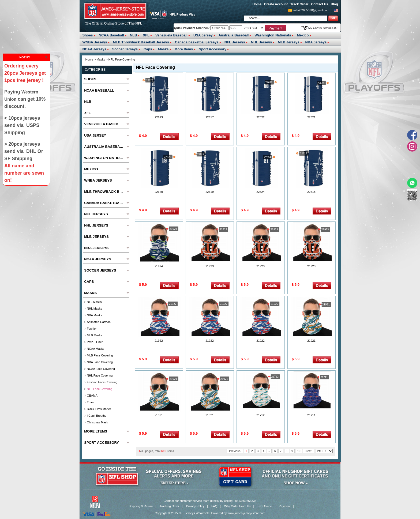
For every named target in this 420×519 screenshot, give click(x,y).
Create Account (276, 4)
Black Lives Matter (99, 409)
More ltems (184, 49)
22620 (159, 192)
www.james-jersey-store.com (247, 513)
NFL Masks (94, 302)
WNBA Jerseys (95, 42)
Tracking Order (169, 506)
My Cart (323, 28)
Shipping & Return (141, 506)
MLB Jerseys (288, 42)
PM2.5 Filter (95, 342)
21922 (159, 341)
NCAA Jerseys (94, 49)
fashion (92, 329)
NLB (134, 35)
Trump (91, 402)
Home (257, 4)
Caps (148, 49)
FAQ (214, 506)
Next (308, 451)
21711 (311, 415)
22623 (159, 117)
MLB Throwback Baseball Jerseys (141, 42)
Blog (334, 4)
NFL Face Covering (100, 389)
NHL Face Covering (100, 375)
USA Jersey (203, 35)
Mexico (303, 35)
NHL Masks (94, 309)
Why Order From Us (237, 506)
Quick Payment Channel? (192, 28)
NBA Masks (94, 315)
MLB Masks (94, 335)
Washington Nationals (273, 35)
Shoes (88, 35)
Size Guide (265, 506)
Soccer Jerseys (125, 49)
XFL (146, 35)
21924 (159, 266)
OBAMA (92, 396)
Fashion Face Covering (102, 382)
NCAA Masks (95, 349)
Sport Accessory (213, 49)
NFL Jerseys (235, 42)
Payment (285, 506)
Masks (163, 49)
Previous (235, 451)
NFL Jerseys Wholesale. (195, 513)
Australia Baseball (234, 35)
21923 (210, 266)
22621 (311, 117)
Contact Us (319, 4)
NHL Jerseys (262, 42)
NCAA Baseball (111, 35)
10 (299, 451)
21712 (260, 415)
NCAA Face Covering (101, 369)
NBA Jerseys (316, 42)
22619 (210, 192)
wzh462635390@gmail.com (311, 10)
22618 (311, 192)
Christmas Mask (97, 422)
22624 (260, 192)
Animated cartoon (99, 322)
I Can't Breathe (97, 416)
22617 (210, 117)
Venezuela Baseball (171, 35)
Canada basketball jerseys (197, 42)
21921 (311, 341)
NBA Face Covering (100, 362)
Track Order (299, 4)
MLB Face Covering (100, 355)
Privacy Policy (195, 506)
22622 (260, 117)
